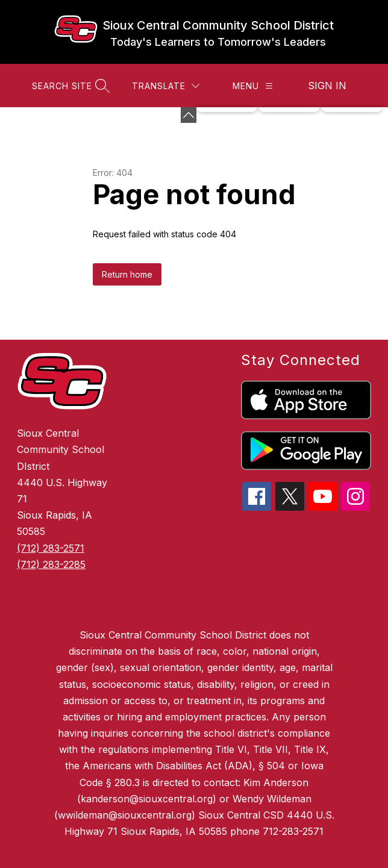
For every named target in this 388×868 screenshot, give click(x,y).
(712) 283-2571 (51, 548)
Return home (127, 274)
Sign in (327, 86)
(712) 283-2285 (51, 564)
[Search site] (69, 86)
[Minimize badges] (189, 115)
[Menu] (253, 86)
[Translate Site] (166, 86)
